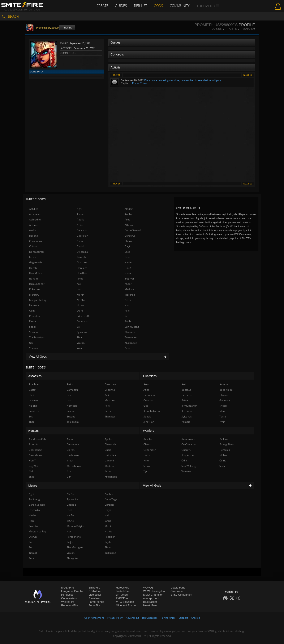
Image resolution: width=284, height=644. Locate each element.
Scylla (128, 321)
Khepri (128, 284)
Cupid (80, 246)
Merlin (81, 295)
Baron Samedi (133, 230)
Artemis (34, 225)
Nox (69, 531)
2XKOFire (122, 598)
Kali (79, 284)
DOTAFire (95, 591)
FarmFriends (96, 602)
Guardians (150, 376)
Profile (67, 28)
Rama (33, 321)
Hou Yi (128, 268)
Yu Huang (110, 553)
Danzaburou (36, 252)
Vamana (186, 471)
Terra (223, 417)
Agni (79, 209)
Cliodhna (110, 390)
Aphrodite (35, 220)
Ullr (31, 343)
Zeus (127, 348)
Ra (126, 316)
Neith (128, 300)
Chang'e (72, 505)
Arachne (34, 384)
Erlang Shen (226, 444)
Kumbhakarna (152, 411)
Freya (108, 510)
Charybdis (111, 444)
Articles (195, 618)
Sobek (33, 327)
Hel (107, 515)
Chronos (110, 505)
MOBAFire (68, 588)
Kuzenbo (186, 411)
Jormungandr (37, 284)
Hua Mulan (36, 273)
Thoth (108, 547)
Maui (222, 411)
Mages (33, 486)
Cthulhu (148, 400)
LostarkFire (123, 591)
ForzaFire (94, 605)
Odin (32, 311)
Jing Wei (129, 279)
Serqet (109, 411)
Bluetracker (150, 602)
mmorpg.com (151, 598)
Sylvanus (82, 332)
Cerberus (130, 236)
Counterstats (69, 598)
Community (180, 6)
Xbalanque (131, 343)
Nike (146, 460)
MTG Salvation (125, 602)
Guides (121, 6)
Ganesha (82, 257)
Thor (79, 337)
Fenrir (33, 257)
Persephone (74, 537)
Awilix (33, 230)
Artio (80, 225)
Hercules (82, 268)
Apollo (80, 220)
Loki (79, 289)
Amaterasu (36, 214)
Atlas (146, 390)
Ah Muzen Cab (37, 439)
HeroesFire (122, 588)
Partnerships (168, 618)
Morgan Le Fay (38, 300)
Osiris (80, 311)
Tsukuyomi (131, 337)
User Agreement (94, 618)
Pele (127, 311)
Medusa (129, 289)
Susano (33, 332)
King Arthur (188, 455)
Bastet (33, 390)
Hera (32, 521)
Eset (127, 252)
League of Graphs (72, 591)
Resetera (94, 598)
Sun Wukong (132, 327)
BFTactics (122, 595)
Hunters (33, 431)
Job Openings (150, 618)
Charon (129, 241)
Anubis (129, 214)
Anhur (80, 214)
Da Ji (127, 246)
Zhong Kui (72, 558)
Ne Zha (81, 300)
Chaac (80, 241)
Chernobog (35, 450)
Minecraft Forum (126, 605)
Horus (147, 455)
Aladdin (129, 209)
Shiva (147, 466)
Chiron (33, 246)
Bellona (34, 236)
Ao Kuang (34, 499)
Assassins (35, 376)
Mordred (130, 295)
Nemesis (34, 305)
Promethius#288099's (216, 25)
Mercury (34, 295)
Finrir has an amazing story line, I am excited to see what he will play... (184, 80)
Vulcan (81, 343)
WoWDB (149, 588)
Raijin (70, 542)
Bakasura (110, 384)
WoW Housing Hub (155, 591)
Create (102, 6)
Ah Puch (71, 494)
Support (183, 618)
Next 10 (248, 75)
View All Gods (98, 357)
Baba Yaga (111, 499)
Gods (158, 6)
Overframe (177, 591)
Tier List (140, 6)
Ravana (71, 411)
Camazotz (73, 390)
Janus (80, 279)
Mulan (223, 455)
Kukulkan (34, 289)
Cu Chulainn (188, 444)
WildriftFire (68, 602)
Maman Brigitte (76, 526)
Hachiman (73, 455)
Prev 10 (116, 75)
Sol (79, 327)
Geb (127, 257)
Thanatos (130, 332)
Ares (127, 220)
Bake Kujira (226, 390)
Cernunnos (36, 241)
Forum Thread (140, 83)
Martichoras (74, 466)
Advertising (132, 618)
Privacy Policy (115, 618)
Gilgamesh (35, 262)
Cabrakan (82, 236)
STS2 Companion (181, 595)
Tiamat (33, 553)
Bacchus (82, 230)
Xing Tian (149, 422)
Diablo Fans (178, 588)
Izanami (34, 279)
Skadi (32, 477)
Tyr (145, 471)
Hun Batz (82, 273)
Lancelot (34, 400)
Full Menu (208, 6)
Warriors (149, 431)
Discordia (82, 252)
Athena (129, 225)
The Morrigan (37, 337)
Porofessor (68, 595)
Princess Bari (84, 316)
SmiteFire (94, 588)
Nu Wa (81, 305)
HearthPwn (150, 605)
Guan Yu (82, 262)
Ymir (79, 348)
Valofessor (95, 595)
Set (31, 417)
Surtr (222, 466)
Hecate (33, 268)
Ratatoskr (82, 321)
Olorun (33, 537)
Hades (128, 262)
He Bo (70, 515)
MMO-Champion (153, 595)
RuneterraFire (70, 605)
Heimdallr (110, 455)
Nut (127, 305)
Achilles (34, 209)
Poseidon (35, 316)
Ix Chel (71, 521)
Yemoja (34, 348)
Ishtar (128, 273)
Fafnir (185, 400)
